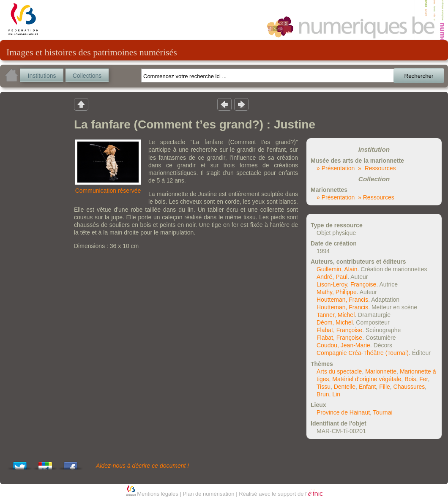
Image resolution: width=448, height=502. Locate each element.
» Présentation (336, 168)
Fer (423, 379)
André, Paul (332, 277)
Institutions (42, 76)
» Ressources (377, 168)
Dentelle (345, 387)
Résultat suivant (241, 104)
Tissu (324, 387)
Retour (81, 104)
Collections (87, 76)
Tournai (383, 412)
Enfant (367, 387)
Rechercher (419, 76)
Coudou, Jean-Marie (343, 345)
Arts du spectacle (339, 371)
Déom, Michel (335, 322)
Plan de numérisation (208, 494)
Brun (323, 394)
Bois (410, 379)
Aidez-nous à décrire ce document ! (142, 466)
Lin (336, 394)
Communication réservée (108, 191)
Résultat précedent (224, 104)
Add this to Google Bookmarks (45, 463)
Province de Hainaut (343, 412)
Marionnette (381, 371)
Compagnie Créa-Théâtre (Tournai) (363, 353)
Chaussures (409, 387)
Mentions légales (158, 494)
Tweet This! (20, 463)
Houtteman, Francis (342, 300)
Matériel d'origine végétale (367, 379)
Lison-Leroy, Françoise (346, 284)
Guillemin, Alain (337, 269)
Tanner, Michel (336, 315)
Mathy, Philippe (337, 292)
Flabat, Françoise (339, 330)
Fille (385, 387)
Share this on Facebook (71, 463)
